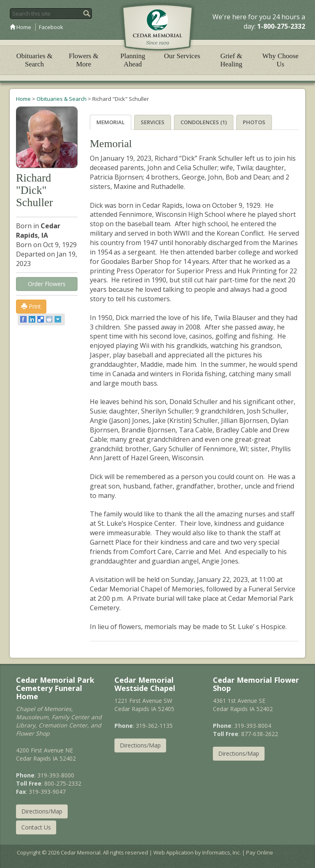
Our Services (182, 56)
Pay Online (260, 852)
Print (31, 306)
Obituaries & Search (34, 60)
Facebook (51, 27)
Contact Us (36, 827)
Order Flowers (47, 284)
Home (21, 27)
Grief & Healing (231, 60)
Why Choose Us (281, 60)
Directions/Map (42, 811)
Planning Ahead (132, 60)
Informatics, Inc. (221, 852)
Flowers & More (84, 60)
